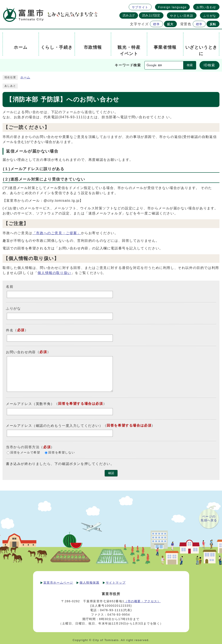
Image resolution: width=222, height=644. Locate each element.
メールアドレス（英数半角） (30, 404)
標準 (156, 24)
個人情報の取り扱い (54, 273)
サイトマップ (116, 583)
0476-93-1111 (111, 610)
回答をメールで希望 (25, 453)
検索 (190, 65)
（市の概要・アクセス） (142, 601)
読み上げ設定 (151, 15)
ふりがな (210, 16)
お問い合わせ (206, 7)
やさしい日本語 (182, 16)
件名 (10, 330)
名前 (10, 287)
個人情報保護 (89, 583)
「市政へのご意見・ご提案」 (57, 233)
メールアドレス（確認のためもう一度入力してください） (54, 425)
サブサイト (140, 7)
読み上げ (129, 15)
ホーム (25, 77)
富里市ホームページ (58, 583)
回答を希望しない (62, 453)
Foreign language (172, 7)
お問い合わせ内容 (21, 352)
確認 (111, 473)
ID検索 (209, 65)
